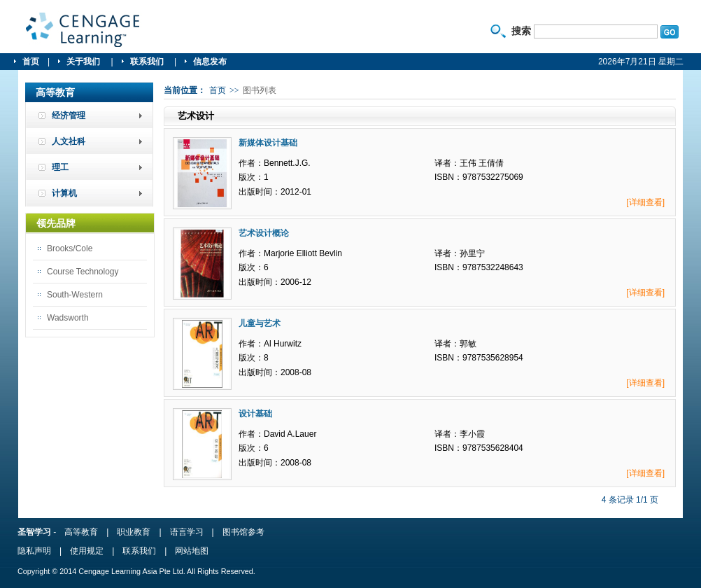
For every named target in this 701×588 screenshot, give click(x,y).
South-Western (75, 295)
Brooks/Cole (70, 248)
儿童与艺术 (260, 323)
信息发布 (210, 62)
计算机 (64, 193)
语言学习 (187, 532)
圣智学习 (83, 30)
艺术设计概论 (264, 233)
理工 (60, 167)
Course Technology (83, 272)
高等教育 (81, 532)
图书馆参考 (243, 532)
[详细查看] (645, 202)
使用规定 (87, 551)
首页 (31, 62)
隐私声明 (34, 551)
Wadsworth (68, 318)
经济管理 (69, 115)
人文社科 (69, 141)
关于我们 (84, 62)
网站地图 (192, 551)
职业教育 (134, 532)
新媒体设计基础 (268, 143)
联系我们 (148, 62)
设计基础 (255, 414)
